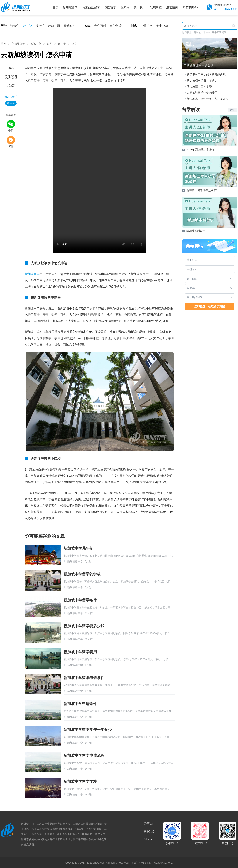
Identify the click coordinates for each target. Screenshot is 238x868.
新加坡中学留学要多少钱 (84, 626)
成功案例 (172, 7)
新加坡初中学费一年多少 (202, 80)
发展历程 (156, 7)
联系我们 (149, 831)
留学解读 (116, 26)
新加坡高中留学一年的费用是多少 (208, 99)
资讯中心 (36, 44)
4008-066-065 (226, 9)
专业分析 (162, 26)
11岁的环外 (190, 7)
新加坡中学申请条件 (80, 704)
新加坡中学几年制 (78, 548)
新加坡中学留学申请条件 (84, 678)
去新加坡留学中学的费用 (202, 93)
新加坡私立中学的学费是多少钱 (206, 74)
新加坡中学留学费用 (80, 652)
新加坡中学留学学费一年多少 (88, 730)
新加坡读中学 (75, 561)
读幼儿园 (54, 26)
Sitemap (149, 839)
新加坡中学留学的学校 (82, 574)
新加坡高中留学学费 (199, 87)
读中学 (27, 26)
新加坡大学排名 (202, 32)
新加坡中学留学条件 (80, 600)
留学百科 (100, 26)
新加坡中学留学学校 (80, 781)
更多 (233, 110)
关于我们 (140, 7)
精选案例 (70, 26)
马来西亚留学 (91, 7)
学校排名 (147, 26)
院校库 (125, 7)
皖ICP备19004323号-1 (160, 863)
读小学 (40, 26)
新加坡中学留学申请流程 (84, 755)
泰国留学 (110, 7)
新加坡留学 (70, 7)
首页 (55, 7)
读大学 (15, 26)
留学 (50, 44)
